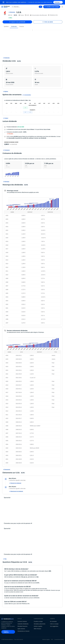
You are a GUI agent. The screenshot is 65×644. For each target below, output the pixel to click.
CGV (52, 639)
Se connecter (53, 621)
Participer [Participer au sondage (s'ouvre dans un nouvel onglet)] (58, 2)
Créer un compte (54, 624)
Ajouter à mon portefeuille (17, 22)
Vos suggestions (54, 626)
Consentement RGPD (59, 639)
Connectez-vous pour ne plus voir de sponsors (18, 523)
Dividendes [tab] (14, 26)
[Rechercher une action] (24, 7)
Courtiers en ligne (38, 621)
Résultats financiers (22, 626)
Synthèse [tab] (6, 26)
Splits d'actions (21, 629)
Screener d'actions (22, 621)
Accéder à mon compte (52, 7)
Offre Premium (37, 629)
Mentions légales (46, 639)
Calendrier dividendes (23, 624)
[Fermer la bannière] (63, 2)
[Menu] (62, 7)
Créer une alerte (48, 22)
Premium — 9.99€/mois (6, 632)
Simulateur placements (40, 624)
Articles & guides (38, 626)
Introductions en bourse (23, 631)
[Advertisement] (32, 43)
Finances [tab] (22, 26)
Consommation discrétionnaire (39, 15)
